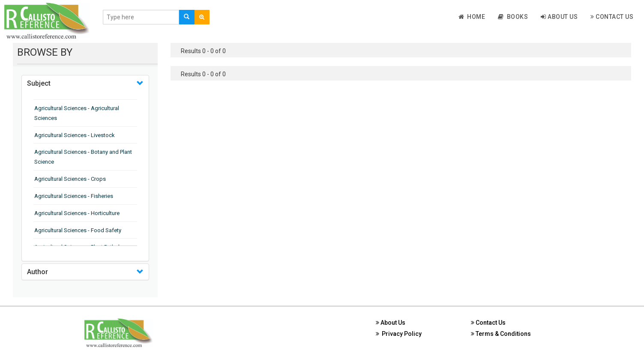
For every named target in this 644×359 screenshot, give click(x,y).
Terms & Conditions (501, 334)
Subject (39, 83)
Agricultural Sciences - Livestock (75, 135)
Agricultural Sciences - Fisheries (74, 196)
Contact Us (612, 17)
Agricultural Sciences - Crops (70, 179)
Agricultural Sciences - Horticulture (77, 213)
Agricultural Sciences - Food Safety (78, 230)
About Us (559, 17)
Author (37, 272)
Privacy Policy (399, 334)
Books (513, 17)
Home (472, 17)
